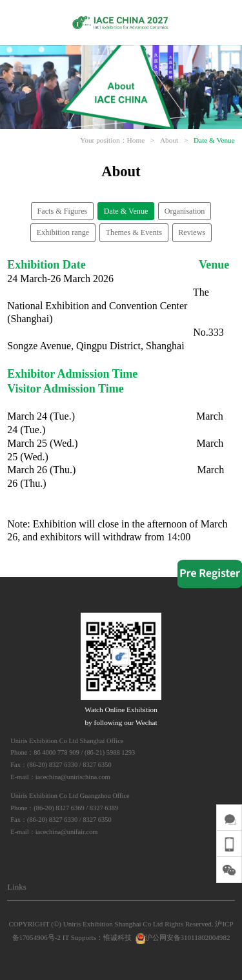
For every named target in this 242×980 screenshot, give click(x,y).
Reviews (192, 232)
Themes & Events (134, 232)
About (169, 140)
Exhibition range (63, 232)
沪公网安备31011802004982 (182, 937)
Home (136, 140)
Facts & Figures (63, 211)
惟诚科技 (117, 937)
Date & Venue (214, 140)
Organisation (185, 211)
